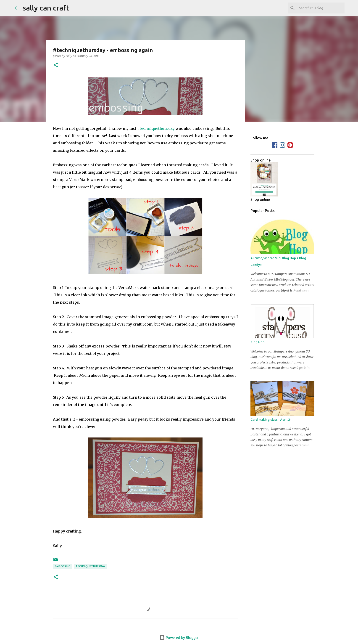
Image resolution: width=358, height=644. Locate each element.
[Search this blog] (321, 8)
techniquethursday (90, 566)
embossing (63, 566)
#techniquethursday (156, 128)
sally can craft (46, 8)
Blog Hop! (258, 342)
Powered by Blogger (179, 638)
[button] (56, 65)
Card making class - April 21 (271, 420)
